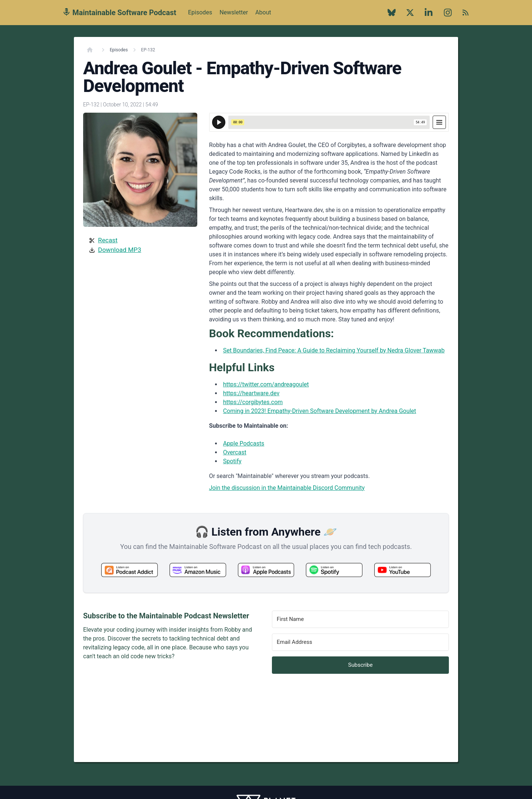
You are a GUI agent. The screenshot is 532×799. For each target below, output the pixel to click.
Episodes (200, 12)
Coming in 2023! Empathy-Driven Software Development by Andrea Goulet (320, 411)
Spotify (232, 461)
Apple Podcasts (244, 443)
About (263, 17)
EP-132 (148, 50)
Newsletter (234, 12)
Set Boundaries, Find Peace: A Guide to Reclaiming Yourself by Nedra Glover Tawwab (334, 350)
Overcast (235, 452)
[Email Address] (360, 642)
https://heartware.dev (251, 393)
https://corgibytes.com (253, 402)
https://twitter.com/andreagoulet (266, 384)
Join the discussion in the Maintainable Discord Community (287, 488)
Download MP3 (120, 250)
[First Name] (360, 619)
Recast (108, 240)
